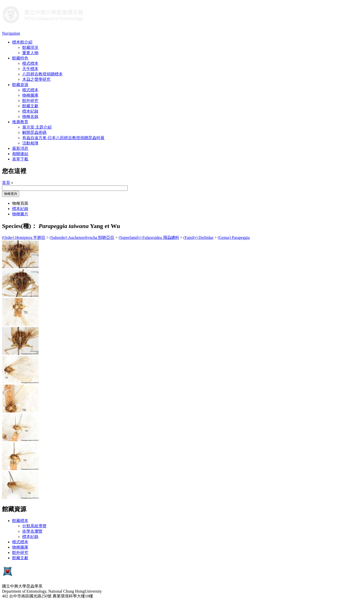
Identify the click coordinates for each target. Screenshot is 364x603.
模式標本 (30, 63)
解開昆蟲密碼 (34, 132)
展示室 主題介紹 (37, 127)
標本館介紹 (22, 42)
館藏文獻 (30, 106)
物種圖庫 (30, 95)
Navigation (11, 33)
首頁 (6, 183)
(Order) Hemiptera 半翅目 (24, 237)
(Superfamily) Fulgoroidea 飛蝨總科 (149, 237)
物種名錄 (30, 117)
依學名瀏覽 (32, 531)
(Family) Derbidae (199, 237)
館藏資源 (20, 85)
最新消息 (20, 148)
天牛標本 (30, 69)
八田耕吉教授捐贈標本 (42, 74)
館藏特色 (20, 58)
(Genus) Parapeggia (234, 237)
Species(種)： (20, 226)
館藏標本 (20, 521)
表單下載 (20, 159)
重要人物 (30, 53)
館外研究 (30, 101)
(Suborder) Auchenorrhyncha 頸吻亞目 (82, 237)
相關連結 (20, 154)
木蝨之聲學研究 (36, 79)
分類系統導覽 (34, 526)
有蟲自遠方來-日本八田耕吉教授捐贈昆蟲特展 (63, 138)
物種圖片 (20, 214)
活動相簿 (30, 143)
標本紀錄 (30, 111)
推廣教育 (20, 122)
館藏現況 (30, 47)
